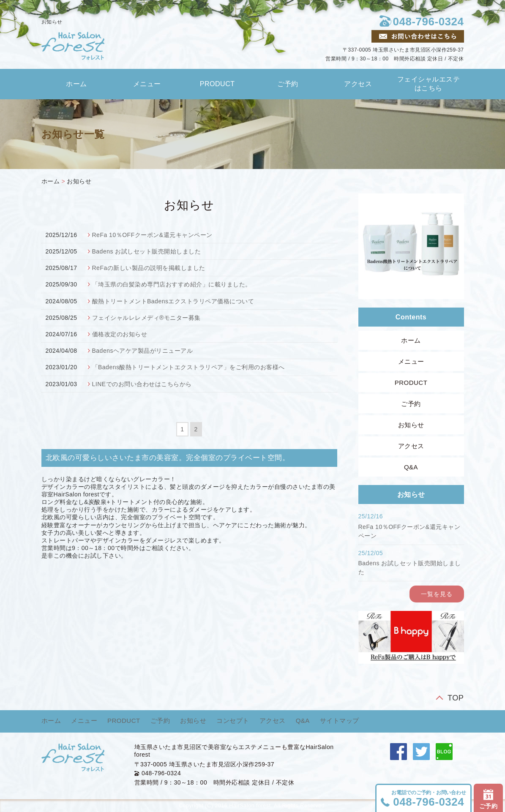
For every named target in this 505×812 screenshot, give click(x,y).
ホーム (76, 84)
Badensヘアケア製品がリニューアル (143, 351)
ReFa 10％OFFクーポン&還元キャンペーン (152, 235)
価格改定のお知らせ (120, 334)
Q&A (411, 467)
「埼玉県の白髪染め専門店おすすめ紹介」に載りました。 (172, 284)
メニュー (147, 84)
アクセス (358, 84)
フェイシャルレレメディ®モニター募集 (146, 318)
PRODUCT (217, 84)
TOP (456, 698)
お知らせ (79, 181)
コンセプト (233, 721)
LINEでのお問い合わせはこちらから (142, 384)
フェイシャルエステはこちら (429, 84)
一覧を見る (437, 594)
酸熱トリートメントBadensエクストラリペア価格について (173, 301)
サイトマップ (340, 721)
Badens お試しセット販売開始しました (147, 251)
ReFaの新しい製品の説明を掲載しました (149, 268)
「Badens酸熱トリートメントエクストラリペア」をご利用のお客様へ (188, 367)
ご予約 (288, 84)
